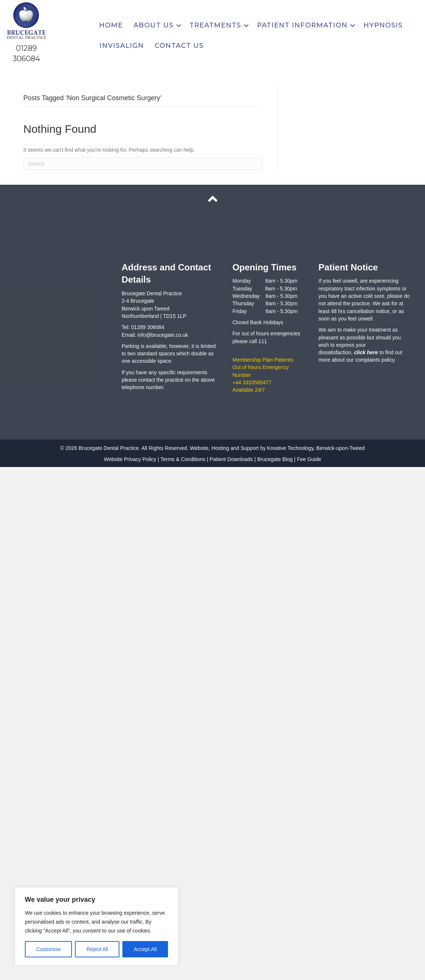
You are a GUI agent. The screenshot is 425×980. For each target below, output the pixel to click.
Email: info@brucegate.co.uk (155, 335)
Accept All (145, 949)
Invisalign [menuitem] (122, 46)
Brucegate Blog (275, 459)
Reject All (97, 949)
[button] (179, 25)
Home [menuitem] (111, 25)
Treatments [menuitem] (215, 25)
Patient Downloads (231, 459)
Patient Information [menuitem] (302, 25)
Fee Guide (309, 459)
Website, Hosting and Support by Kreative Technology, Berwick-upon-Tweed (276, 448)
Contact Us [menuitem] (179, 46)
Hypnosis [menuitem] (383, 25)
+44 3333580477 (252, 382)
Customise (49, 949)
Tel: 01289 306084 (143, 327)
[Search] (143, 164)
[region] (96, 926)
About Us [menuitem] (154, 25)
